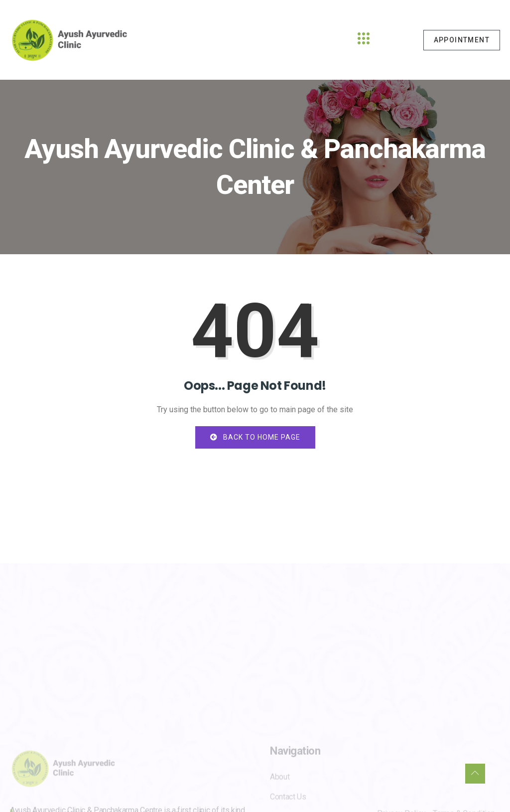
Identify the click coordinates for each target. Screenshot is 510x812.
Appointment (462, 40)
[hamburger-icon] (364, 40)
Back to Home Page (255, 437)
